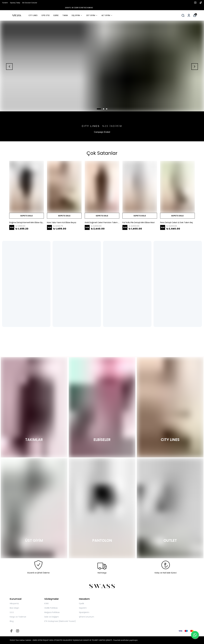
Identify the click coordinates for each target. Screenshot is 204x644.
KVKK (47, 603)
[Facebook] (11, 631)
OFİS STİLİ (45, 15)
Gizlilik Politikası (51, 608)
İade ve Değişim (52, 617)
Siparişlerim (84, 612)
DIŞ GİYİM (77, 15)
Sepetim (83, 608)
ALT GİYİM (107, 15)
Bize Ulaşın (14, 608)
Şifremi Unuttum (87, 617)
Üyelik (82, 603)
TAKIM (65, 15)
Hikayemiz (14, 603)
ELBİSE (56, 15)
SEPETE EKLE (27, 216)
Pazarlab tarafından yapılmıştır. (126, 640)
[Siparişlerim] (189, 15)
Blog (12, 621)
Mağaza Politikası (52, 612)
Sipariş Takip (15, 3)
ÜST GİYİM (92, 15)
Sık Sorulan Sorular (30, 3)
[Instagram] (18, 631)
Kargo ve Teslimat (18, 617)
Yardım (5, 3)
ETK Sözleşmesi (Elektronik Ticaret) (60, 621)
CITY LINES (33, 15)
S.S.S (12, 612)
